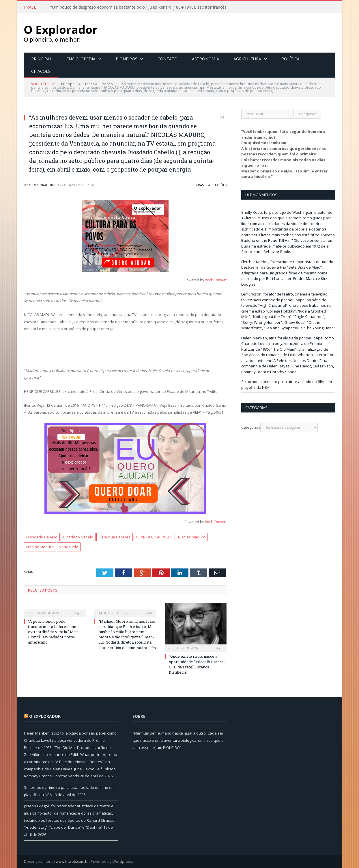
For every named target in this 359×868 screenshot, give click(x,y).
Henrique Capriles (115, 537)
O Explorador (41, 185)
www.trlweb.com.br (72, 861)
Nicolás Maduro (192, 537)
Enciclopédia (81, 58)
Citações (41, 71)
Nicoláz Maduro (40, 547)
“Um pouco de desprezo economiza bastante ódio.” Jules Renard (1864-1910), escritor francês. (139, 7)
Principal (42, 58)
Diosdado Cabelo (78, 537)
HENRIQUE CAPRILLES (154, 537)
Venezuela (69, 547)
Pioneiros (127, 58)
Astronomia (205, 58)
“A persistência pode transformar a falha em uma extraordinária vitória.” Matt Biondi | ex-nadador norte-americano (53, 632)
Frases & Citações (211, 185)
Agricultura (247, 58)
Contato (168, 58)
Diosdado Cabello (42, 537)
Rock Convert (216, 280)
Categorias (251, 427)
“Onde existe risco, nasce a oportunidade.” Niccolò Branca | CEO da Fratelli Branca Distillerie (197, 664)
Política (290, 58)
